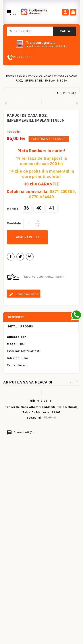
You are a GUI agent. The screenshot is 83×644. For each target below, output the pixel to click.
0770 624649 (41, 197)
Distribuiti (11, 257)
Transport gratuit (40, 43)
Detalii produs (20, 326)
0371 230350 (62, 192)
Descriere (16, 317)
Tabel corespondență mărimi (44, 277)
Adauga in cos (27, 237)
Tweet (20, 257)
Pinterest (30, 257)
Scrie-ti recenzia (24, 294)
